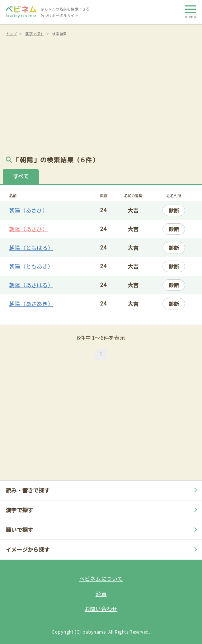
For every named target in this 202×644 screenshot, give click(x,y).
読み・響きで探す (102, 490)
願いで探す (102, 530)
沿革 (101, 594)
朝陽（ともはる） (31, 248)
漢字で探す (34, 34)
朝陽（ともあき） (31, 266)
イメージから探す (102, 549)
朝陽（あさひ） (29, 210)
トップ (11, 34)
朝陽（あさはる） (31, 285)
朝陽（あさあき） (31, 304)
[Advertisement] (101, 93)
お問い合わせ (101, 609)
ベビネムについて (101, 578)
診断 (174, 210)
